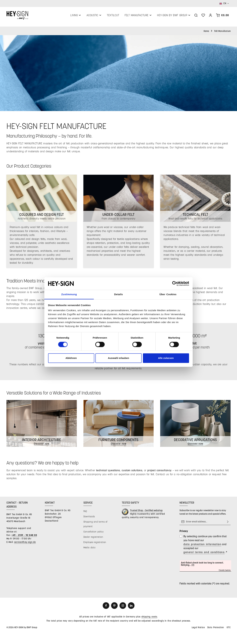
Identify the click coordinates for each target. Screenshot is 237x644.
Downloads (89, 518)
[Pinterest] (114, 607)
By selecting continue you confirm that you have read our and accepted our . (205, 546)
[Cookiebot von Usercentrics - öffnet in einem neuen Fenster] (175, 283)
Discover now (195, 445)
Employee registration (95, 544)
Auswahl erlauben (118, 358)
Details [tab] (118, 294)
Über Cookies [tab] (168, 294)
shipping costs (149, 618)
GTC (229, 629)
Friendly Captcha (225, 572)
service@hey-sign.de (25, 544)
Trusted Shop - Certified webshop (146, 512)
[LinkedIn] (131, 607)
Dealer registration (93, 539)
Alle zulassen (166, 358)
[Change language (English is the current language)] (224, 3)
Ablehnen (71, 358)
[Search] (196, 16)
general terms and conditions (204, 554)
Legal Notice (198, 629)
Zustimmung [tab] (69, 294)
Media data (89, 549)
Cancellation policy (93, 533)
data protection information (202, 546)
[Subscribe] (228, 523)
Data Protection (216, 629)
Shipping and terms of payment (96, 526)
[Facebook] (106, 607)
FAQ (85, 513)
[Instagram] (123, 607)
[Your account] (210, 16)
